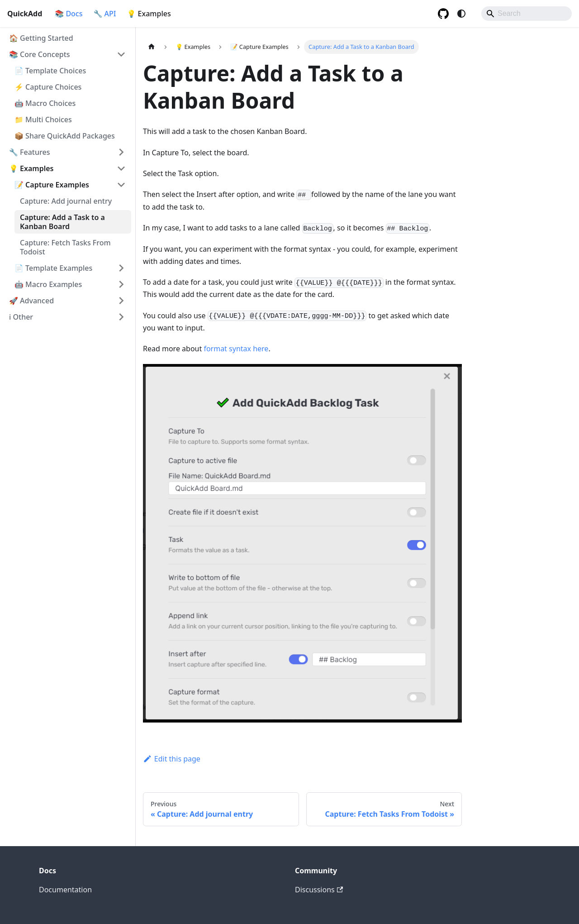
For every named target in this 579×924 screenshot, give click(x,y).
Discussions (319, 890)
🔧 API (105, 14)
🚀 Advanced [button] (31, 301)
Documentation (65, 890)
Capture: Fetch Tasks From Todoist (65, 247)
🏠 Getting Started (41, 38)
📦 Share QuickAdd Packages (65, 136)
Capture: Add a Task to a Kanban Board (62, 222)
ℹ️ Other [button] (21, 317)
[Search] (527, 14)
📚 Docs (69, 14)
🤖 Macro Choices (45, 103)
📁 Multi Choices (43, 120)
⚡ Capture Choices (48, 87)
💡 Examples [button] (31, 168)
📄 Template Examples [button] (53, 268)
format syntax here (236, 349)
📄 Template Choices (50, 71)
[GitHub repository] (443, 14)
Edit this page (172, 759)
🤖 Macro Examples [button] (48, 284)
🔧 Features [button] (29, 152)
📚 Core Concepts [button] (40, 54)
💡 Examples (149, 14)
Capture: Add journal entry (66, 201)
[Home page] (152, 47)
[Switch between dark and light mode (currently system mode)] (461, 14)
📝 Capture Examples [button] (52, 185)
